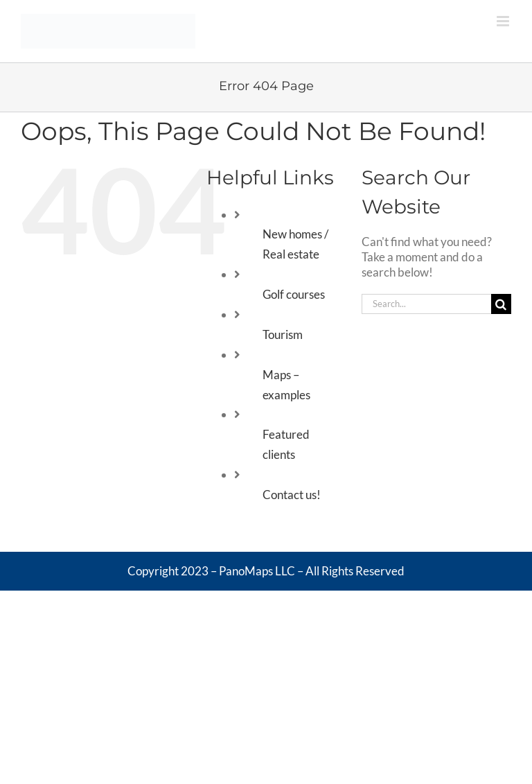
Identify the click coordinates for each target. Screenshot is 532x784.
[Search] (501, 304)
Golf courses (294, 294)
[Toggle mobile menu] (504, 21)
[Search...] (426, 304)
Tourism (283, 334)
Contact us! (292, 495)
